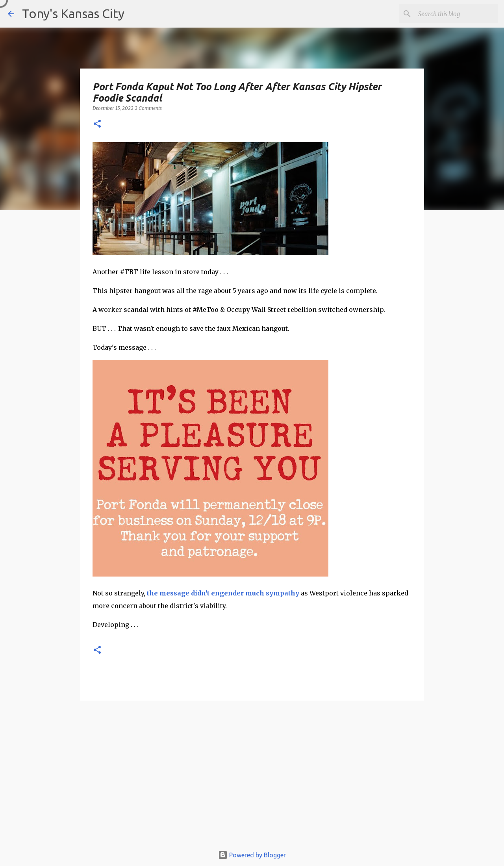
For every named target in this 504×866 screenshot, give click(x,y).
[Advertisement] (252, 777)
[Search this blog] (456, 14)
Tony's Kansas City (73, 13)
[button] (97, 124)
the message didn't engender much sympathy (223, 593)
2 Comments (148, 108)
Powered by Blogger (252, 855)
